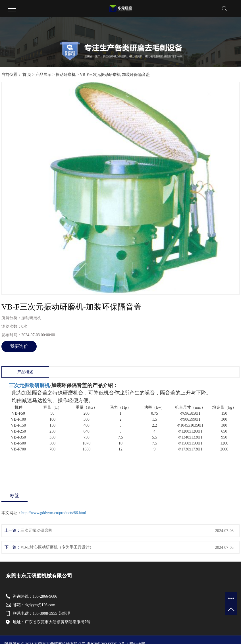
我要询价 (19, 346)
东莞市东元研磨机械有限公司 (39, 576)
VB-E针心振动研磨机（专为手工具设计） (57, 547)
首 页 (27, 75)
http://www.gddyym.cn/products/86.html (54, 513)
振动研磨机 (66, 75)
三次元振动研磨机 (29, 385)
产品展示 (43, 75)
